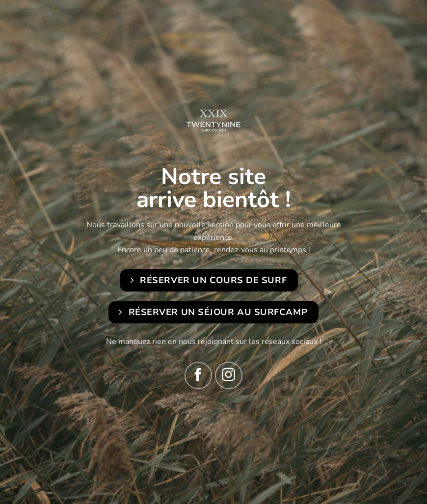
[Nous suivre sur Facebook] (198, 375)
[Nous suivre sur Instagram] (229, 375)
